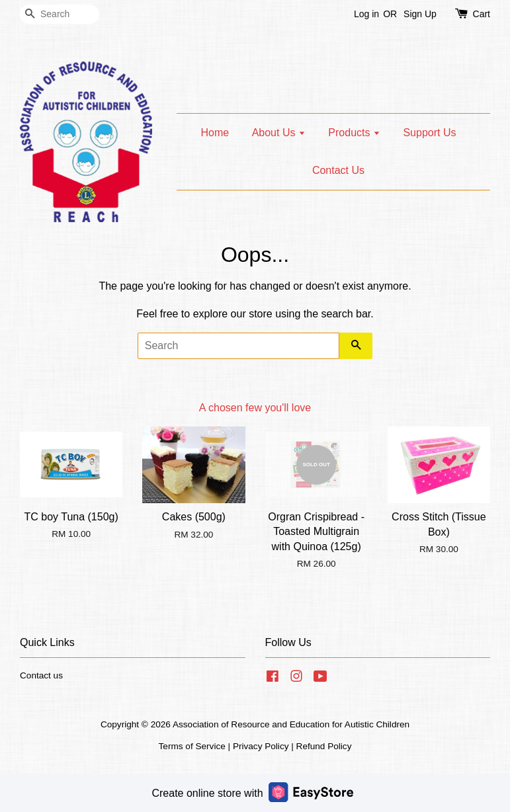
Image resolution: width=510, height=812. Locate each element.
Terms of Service (192, 746)
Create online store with (252, 792)
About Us (279, 133)
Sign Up (420, 14)
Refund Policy (324, 746)
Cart (482, 14)
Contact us (41, 675)
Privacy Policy (261, 746)
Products (354, 133)
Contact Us (338, 170)
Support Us (429, 133)
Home (215, 133)
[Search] (60, 14)
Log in (366, 14)
